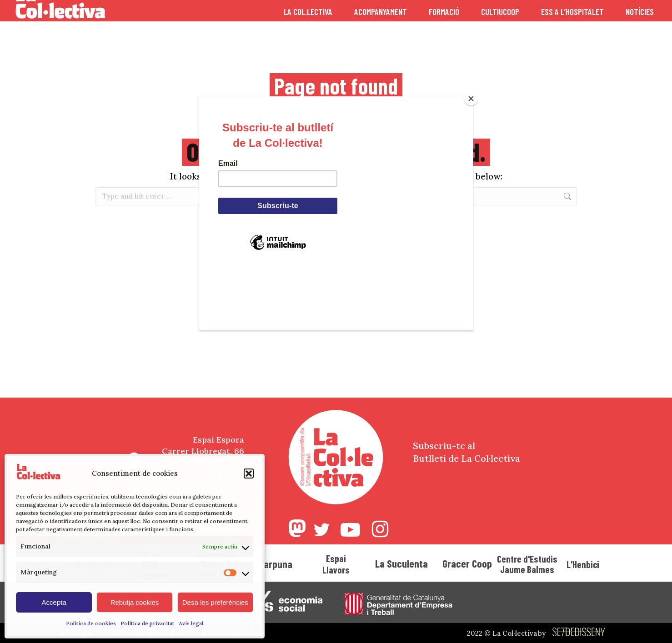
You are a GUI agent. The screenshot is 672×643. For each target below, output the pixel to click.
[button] (249, 474)
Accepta (54, 602)
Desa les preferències (215, 602)
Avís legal (191, 623)
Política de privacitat (147, 623)
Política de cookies (91, 623)
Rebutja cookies (135, 602)
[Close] (471, 99)
